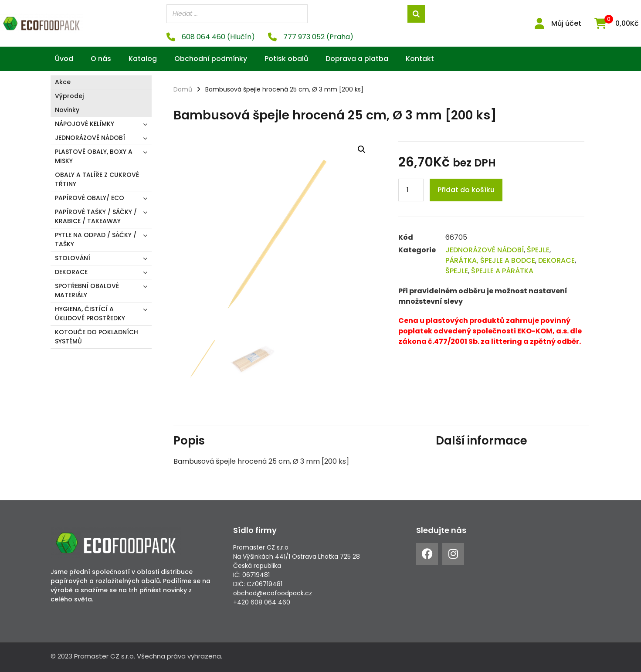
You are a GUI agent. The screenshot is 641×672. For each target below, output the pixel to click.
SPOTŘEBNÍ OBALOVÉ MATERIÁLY (87, 290)
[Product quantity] (411, 190)
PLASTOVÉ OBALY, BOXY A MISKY (94, 156)
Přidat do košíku (466, 190)
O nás (101, 59)
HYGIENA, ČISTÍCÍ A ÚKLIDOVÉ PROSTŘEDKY (90, 314)
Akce (63, 82)
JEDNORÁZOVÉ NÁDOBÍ (90, 138)
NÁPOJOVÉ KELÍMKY (85, 124)
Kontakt (420, 59)
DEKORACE (71, 272)
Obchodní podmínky (211, 59)
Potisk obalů (286, 59)
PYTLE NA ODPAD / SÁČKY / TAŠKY (96, 239)
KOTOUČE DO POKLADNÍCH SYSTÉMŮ (97, 337)
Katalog (143, 59)
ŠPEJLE (538, 250)
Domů (183, 89)
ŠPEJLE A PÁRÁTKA (502, 271)
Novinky (67, 110)
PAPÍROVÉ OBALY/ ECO (90, 198)
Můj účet (566, 23)
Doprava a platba (357, 59)
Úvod (64, 59)
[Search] (416, 14)
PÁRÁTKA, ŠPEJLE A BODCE (490, 260)
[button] (362, 149)
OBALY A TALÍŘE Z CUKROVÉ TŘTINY (97, 179)
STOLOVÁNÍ (73, 258)
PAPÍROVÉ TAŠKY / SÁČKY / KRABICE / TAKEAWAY (96, 216)
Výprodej (69, 96)
